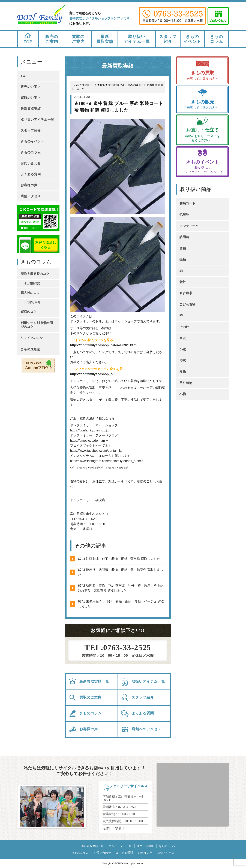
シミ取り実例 (32, 302)
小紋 (183, 349)
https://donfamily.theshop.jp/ (92, 374)
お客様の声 (83, 729)
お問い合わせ (31, 163)
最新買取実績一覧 (89, 682)
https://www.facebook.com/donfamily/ (96, 451)
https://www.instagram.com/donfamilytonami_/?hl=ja (107, 461)
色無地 (184, 215)
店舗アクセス (31, 196)
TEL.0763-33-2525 (118, 648)
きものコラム (217, 39)
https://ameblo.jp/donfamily (89, 441)
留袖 (183, 248)
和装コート (187, 203)
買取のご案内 (78, 39)
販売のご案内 (52, 39)
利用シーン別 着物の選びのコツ (37, 325)
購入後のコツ (30, 293)
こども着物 (187, 304)
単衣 (183, 338)
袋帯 (183, 282)
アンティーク (189, 226)
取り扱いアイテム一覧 (137, 39)
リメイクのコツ (32, 338)
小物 (183, 394)
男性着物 (186, 383)
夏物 (183, 372)
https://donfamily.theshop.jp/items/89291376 (103, 345)
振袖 (183, 259)
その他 (184, 327)
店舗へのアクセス (141, 729)
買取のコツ (29, 312)
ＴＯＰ (72, 846)
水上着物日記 (32, 283)
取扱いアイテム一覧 (143, 682)
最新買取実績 (105, 39)
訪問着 (184, 237)
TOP (28, 37)
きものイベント (192, 39)
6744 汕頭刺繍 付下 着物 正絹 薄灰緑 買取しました (119, 559)
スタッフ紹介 (168, 39)
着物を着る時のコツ (35, 274)
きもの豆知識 (30, 349)
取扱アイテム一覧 (120, 846)
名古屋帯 (186, 293)
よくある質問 (137, 713)
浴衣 (183, 361)
